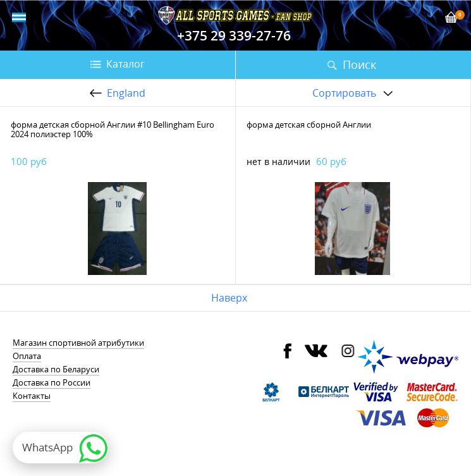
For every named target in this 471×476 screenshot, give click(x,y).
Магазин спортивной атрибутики (78, 343)
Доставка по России (52, 382)
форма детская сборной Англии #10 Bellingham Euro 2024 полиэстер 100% (113, 129)
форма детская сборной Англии (309, 125)
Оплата (27, 356)
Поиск (359, 64)
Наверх (229, 298)
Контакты (32, 396)
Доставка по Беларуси (56, 369)
